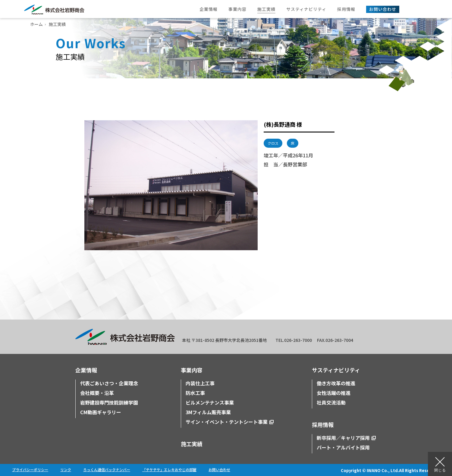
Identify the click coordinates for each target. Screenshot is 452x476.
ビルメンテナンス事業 (210, 402)
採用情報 (323, 424)
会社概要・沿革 (97, 393)
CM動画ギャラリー (101, 412)
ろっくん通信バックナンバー (107, 470)
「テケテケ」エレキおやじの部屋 (169, 470)
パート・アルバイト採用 (343, 447)
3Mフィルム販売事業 (208, 412)
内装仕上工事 (200, 383)
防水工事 (195, 393)
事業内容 (192, 370)
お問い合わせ (219, 470)
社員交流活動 (331, 402)
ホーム (36, 24)
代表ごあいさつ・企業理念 (109, 383)
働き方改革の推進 (336, 383)
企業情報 (86, 370)
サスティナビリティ (336, 370)
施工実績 (192, 444)
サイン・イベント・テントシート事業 (227, 422)
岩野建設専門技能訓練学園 (109, 402)
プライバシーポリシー (30, 470)
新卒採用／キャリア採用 (343, 438)
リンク (66, 470)
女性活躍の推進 (334, 393)
